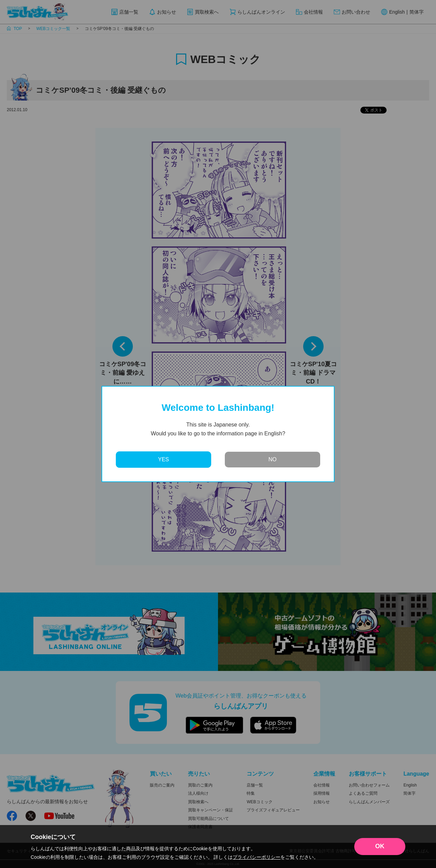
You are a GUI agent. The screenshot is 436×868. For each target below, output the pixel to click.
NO (272, 459)
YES (163, 459)
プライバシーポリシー (256, 857)
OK (380, 846)
